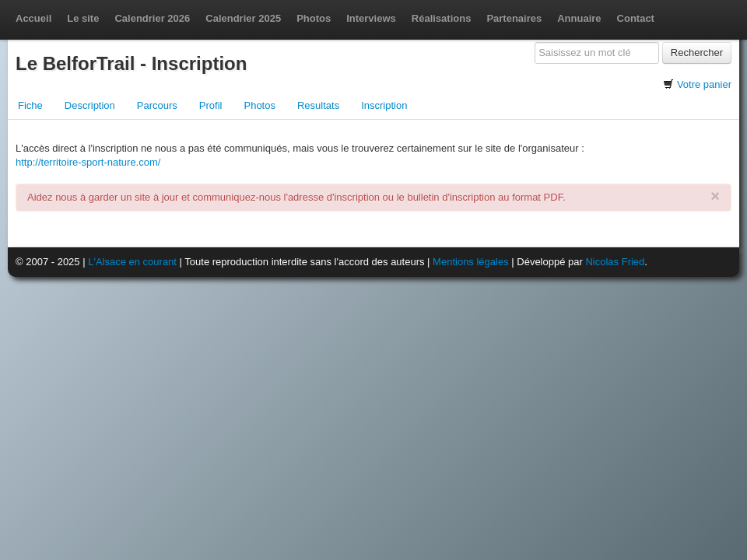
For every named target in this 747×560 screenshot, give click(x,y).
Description (90, 105)
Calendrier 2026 (152, 18)
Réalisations (442, 18)
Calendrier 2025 (243, 18)
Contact (636, 18)
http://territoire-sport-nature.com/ (88, 162)
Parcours (157, 105)
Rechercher (697, 52)
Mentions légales (471, 262)
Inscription (384, 105)
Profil (211, 105)
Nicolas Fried (615, 262)
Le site (83, 18)
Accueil (33, 18)
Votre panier (704, 84)
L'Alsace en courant (132, 262)
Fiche (30, 105)
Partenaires (514, 18)
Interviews (371, 18)
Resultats (318, 105)
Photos (314, 18)
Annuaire (579, 18)
